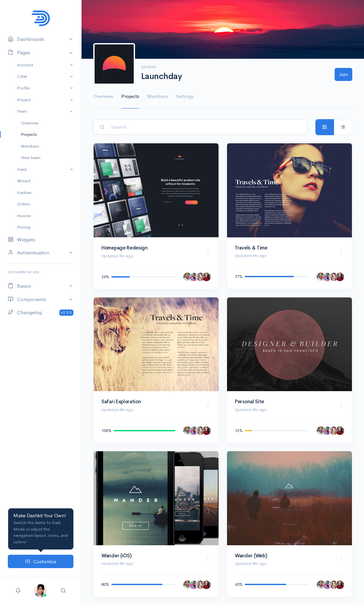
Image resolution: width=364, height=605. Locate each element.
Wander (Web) (251, 556)
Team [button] (22, 111)
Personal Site (250, 401)
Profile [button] (23, 88)
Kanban (24, 192)
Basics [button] (19, 286)
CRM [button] (22, 77)
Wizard (24, 181)
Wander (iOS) (116, 556)
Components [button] (27, 300)
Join (343, 74)
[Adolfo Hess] (194, 277)
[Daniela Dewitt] (200, 277)
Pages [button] (19, 53)
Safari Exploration (121, 401)
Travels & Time (251, 248)
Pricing (24, 227)
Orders (23, 204)
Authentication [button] (29, 253)
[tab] (325, 127)
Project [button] (24, 100)
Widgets (22, 240)
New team (31, 158)
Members (30, 146)
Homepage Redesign (125, 248)
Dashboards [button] (26, 39)
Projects (29, 134)
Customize (41, 561)
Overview (30, 123)
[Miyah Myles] (206, 277)
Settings (185, 96)
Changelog (41, 313)
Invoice (24, 216)
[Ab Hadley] (188, 277)
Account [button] (25, 65)
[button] (40, 590)
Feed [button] (22, 169)
